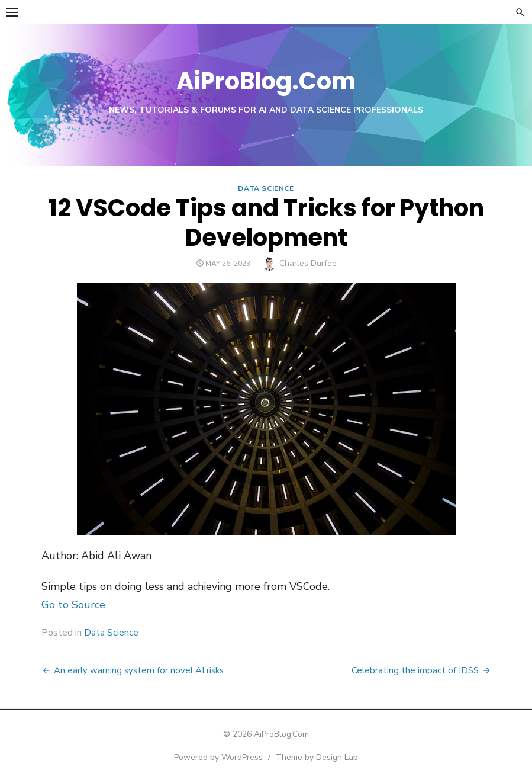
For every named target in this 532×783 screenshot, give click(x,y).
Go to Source (73, 605)
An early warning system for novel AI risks (139, 670)
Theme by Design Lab (317, 757)
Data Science (266, 188)
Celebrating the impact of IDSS (415, 670)
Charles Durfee (308, 263)
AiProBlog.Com (266, 81)
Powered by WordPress (218, 757)
